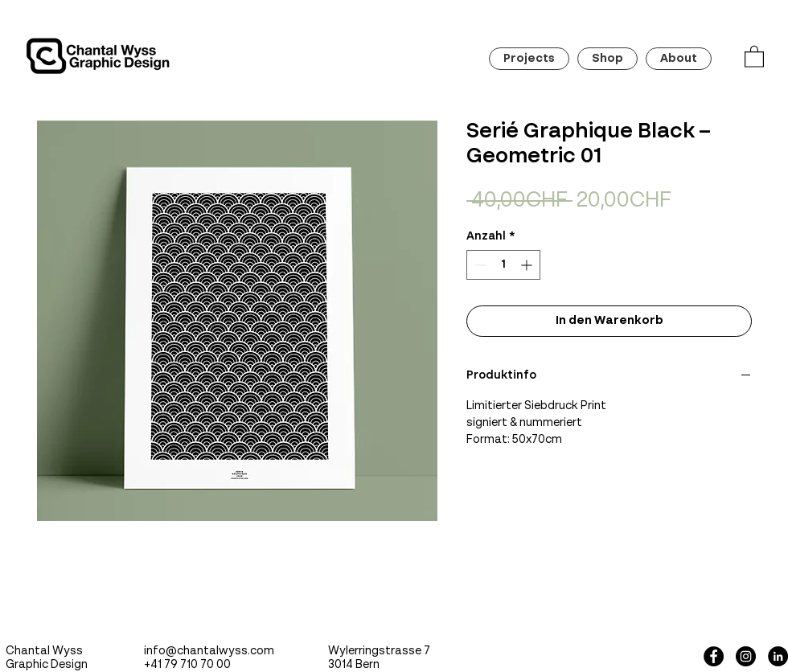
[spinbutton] (503, 265)
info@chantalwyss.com (209, 651)
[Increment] (528, 265)
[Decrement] (479, 265)
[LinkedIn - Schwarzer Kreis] (778, 656)
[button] (754, 56)
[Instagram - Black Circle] (746, 656)
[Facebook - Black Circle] (714, 656)
